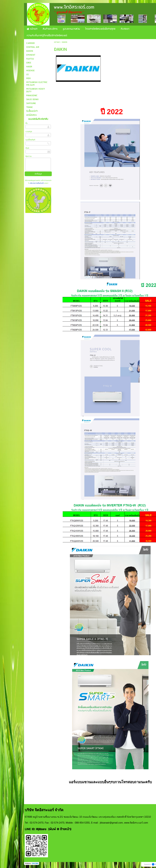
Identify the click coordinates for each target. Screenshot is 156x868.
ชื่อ (27, 123)
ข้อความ (28, 156)
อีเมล (27, 148)
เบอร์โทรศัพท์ (30, 140)
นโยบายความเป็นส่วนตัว (37, 183)
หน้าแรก (57, 42)
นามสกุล (29, 132)
